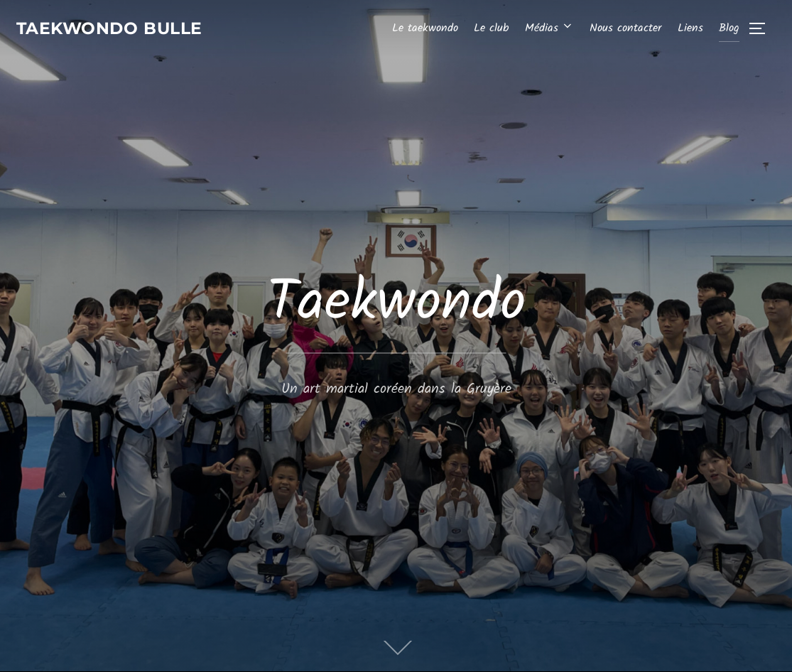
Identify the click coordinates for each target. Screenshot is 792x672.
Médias (549, 29)
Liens (690, 29)
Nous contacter (625, 29)
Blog (729, 29)
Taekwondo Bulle (121, 29)
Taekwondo (396, 304)
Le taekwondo (425, 29)
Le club (491, 29)
